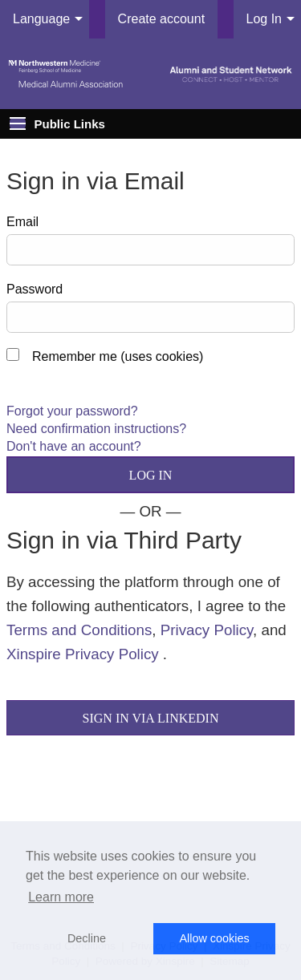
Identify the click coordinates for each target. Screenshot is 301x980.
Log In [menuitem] (264, 19)
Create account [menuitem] (162, 19)
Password (35, 289)
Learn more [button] (61, 897)
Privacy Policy (207, 630)
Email (22, 222)
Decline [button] (87, 938)
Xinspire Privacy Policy (83, 654)
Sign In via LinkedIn (151, 718)
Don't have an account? (74, 446)
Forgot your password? (72, 411)
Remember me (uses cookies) (118, 356)
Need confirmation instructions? (96, 429)
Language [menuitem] (41, 19)
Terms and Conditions (79, 630)
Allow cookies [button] (214, 938)
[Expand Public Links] (18, 124)
